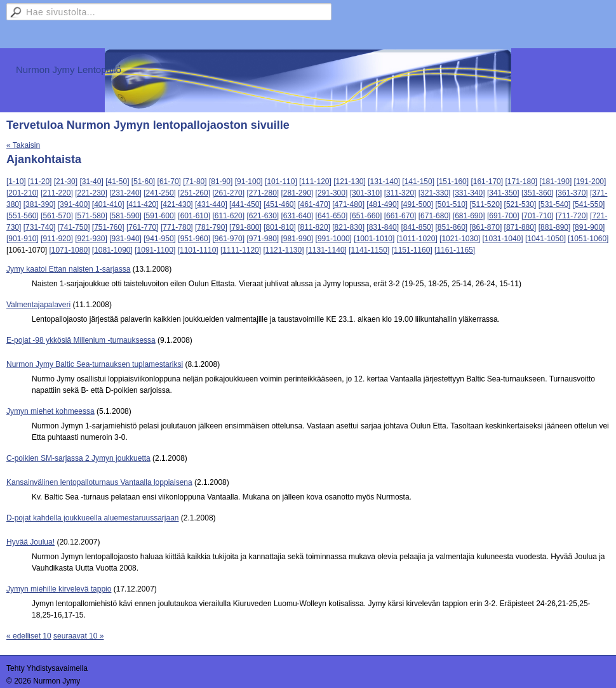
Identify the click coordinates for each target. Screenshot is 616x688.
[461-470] (314, 204)
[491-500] (417, 204)
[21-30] (66, 182)
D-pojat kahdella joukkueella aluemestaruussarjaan (93, 518)
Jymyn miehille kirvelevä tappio (59, 589)
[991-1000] (334, 239)
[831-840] (383, 227)
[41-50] (117, 182)
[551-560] (23, 216)
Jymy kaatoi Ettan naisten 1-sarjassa (68, 269)
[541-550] (589, 204)
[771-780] (177, 227)
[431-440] (211, 204)
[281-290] (298, 193)
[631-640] (298, 216)
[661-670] (400, 216)
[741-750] (74, 227)
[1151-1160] (412, 250)
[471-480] (348, 204)
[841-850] (417, 227)
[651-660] (366, 216)
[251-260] (194, 193)
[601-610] (194, 216)
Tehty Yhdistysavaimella (47, 668)
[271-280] (263, 193)
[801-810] (280, 227)
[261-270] (228, 193)
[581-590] (125, 216)
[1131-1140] (326, 250)
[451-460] (280, 204)
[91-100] (249, 182)
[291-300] (332, 193)
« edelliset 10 (29, 636)
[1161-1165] (455, 250)
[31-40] (91, 182)
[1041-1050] (546, 239)
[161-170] (487, 182)
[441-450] (245, 204)
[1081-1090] (112, 250)
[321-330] (435, 193)
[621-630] (263, 216)
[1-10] (16, 182)
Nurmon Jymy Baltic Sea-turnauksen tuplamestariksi (95, 364)
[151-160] (452, 182)
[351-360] (538, 193)
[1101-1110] (198, 250)
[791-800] (245, 227)
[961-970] (228, 239)
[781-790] (211, 227)
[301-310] (366, 193)
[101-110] (281, 182)
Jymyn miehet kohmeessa (50, 411)
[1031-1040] (503, 239)
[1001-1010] (374, 239)
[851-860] (451, 227)
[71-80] (195, 182)
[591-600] (160, 216)
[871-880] (520, 227)
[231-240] (125, 193)
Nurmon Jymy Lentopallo (69, 69)
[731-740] (40, 227)
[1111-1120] (241, 250)
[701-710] (538, 216)
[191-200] (590, 182)
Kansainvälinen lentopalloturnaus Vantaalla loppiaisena (99, 482)
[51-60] (143, 182)
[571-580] (91, 216)
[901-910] (23, 239)
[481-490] (383, 204)
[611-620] (228, 216)
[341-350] (503, 193)
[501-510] (451, 204)
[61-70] (169, 182)
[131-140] (384, 182)
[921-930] (91, 239)
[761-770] (143, 227)
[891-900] (589, 227)
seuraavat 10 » (78, 636)
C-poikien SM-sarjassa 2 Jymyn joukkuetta (78, 458)
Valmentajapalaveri (38, 305)
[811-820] (314, 227)
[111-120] (315, 182)
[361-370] (572, 193)
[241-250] (160, 193)
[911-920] (57, 239)
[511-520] (486, 204)
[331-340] (469, 193)
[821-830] (348, 227)
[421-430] (177, 204)
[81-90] (221, 182)
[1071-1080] (69, 250)
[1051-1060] (588, 239)
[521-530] (520, 204)
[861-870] (486, 227)
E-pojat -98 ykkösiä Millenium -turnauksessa (81, 340)
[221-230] (91, 193)
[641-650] (332, 216)
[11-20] (40, 182)
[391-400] (74, 204)
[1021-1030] (460, 239)
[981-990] (298, 239)
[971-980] (263, 239)
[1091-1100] (155, 250)
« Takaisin (23, 145)
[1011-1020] (417, 239)
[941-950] (160, 239)
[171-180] (521, 182)
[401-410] (108, 204)
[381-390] (40, 204)
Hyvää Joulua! (30, 542)
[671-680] (435, 216)
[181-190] (556, 182)
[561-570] (57, 216)
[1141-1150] (369, 250)
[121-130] (350, 182)
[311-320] (400, 193)
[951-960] (194, 239)
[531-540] (555, 204)
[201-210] (23, 193)
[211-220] (57, 193)
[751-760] (108, 227)
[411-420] (143, 204)
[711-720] (572, 216)
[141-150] (418, 182)
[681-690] (469, 216)
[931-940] (125, 239)
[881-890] (555, 227)
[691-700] (503, 216)
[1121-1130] (283, 250)
